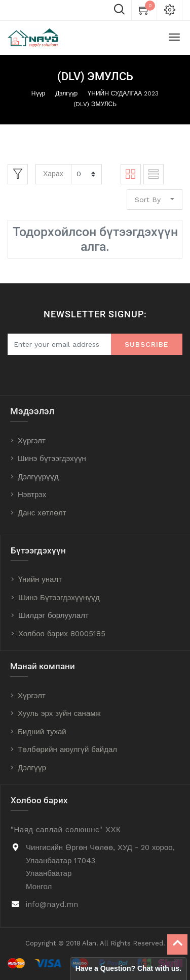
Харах (53, 174)
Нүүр (38, 93)
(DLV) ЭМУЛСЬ (95, 104)
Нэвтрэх (32, 495)
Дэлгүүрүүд (38, 477)
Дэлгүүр (66, 93)
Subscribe (147, 344)
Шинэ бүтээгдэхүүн (52, 459)
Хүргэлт (32, 441)
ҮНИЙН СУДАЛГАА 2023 (123, 93)
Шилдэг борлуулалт (53, 615)
